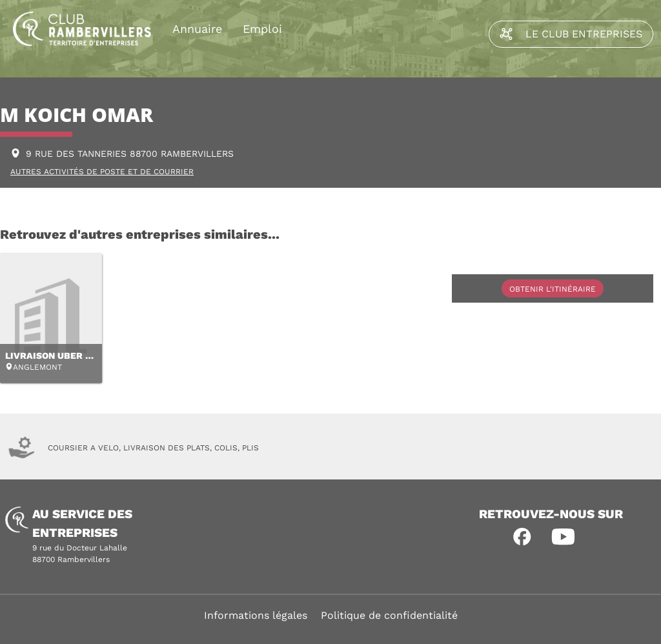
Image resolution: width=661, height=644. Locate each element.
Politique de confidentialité (389, 615)
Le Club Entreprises (571, 34)
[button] (522, 537)
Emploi (262, 29)
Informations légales (256, 615)
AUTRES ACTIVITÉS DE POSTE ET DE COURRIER (102, 172)
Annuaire (197, 29)
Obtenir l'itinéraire (553, 289)
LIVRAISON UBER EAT (54, 356)
